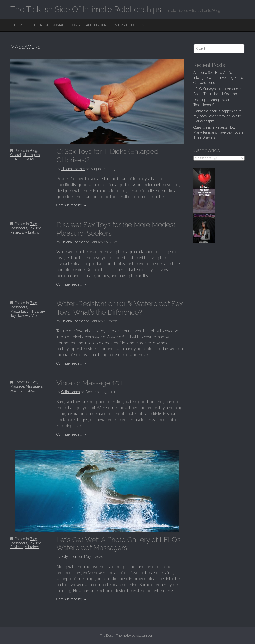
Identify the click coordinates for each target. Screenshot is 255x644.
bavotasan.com (143, 635)
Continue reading (71, 205)
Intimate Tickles (129, 25)
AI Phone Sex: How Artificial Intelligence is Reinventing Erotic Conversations (218, 78)
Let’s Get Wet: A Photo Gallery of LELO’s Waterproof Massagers (118, 544)
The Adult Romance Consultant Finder (69, 25)
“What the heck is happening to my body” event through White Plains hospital (217, 116)
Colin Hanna (71, 392)
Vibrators (32, 232)
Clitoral (16, 155)
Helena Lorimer (73, 169)
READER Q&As (22, 159)
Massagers (31, 155)
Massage (17, 386)
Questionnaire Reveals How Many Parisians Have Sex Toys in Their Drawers (219, 132)
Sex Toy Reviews (28, 314)
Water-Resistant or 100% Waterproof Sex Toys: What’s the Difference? (120, 308)
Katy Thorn (70, 557)
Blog (33, 151)
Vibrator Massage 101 (89, 383)
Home (19, 25)
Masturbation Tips (24, 311)
